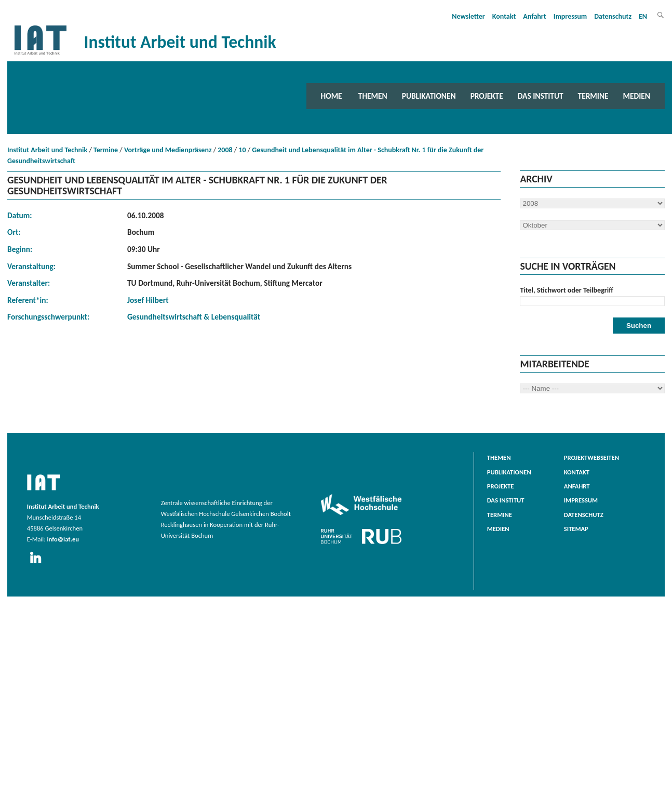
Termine (593, 96)
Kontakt (504, 16)
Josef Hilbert (148, 300)
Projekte (487, 96)
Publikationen (429, 96)
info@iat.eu (63, 539)
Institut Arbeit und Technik (47, 150)
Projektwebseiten (592, 458)
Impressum (570, 16)
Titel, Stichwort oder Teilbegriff (566, 290)
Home (332, 96)
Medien (637, 96)
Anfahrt (534, 16)
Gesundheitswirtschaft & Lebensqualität (194, 317)
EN (643, 16)
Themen (373, 96)
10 (242, 150)
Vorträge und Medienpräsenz (168, 150)
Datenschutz (613, 16)
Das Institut (541, 96)
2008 (225, 150)
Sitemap (576, 529)
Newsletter (468, 16)
